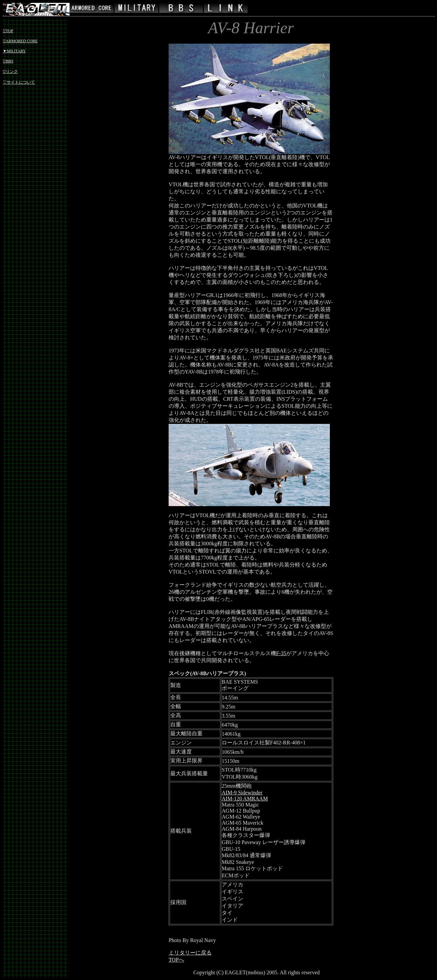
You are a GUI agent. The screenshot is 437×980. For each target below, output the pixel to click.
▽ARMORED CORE (20, 41)
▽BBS (8, 61)
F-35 (281, 653)
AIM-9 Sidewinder (242, 793)
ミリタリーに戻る (190, 953)
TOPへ (176, 960)
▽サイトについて (19, 82)
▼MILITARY (14, 51)
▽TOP (8, 31)
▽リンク (10, 71)
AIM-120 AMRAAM (245, 799)
